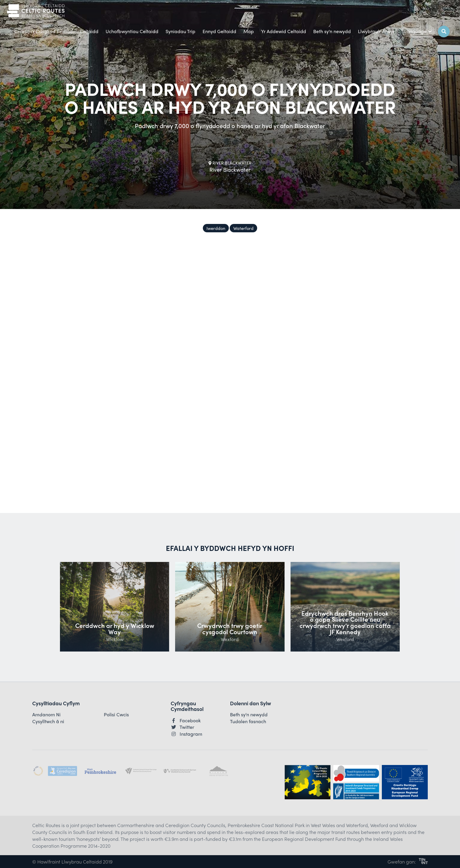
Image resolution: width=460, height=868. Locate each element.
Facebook (186, 720)
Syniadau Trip (180, 31)
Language (418, 31)
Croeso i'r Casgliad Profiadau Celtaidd (56, 31)
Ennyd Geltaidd (219, 31)
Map (249, 31)
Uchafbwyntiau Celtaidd (132, 31)
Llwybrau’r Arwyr (376, 31)
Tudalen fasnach (248, 721)
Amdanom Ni (46, 715)
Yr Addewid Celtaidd (284, 31)
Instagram (186, 734)
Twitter (182, 727)
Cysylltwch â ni (48, 721)
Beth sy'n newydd (332, 31)
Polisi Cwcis (116, 715)
